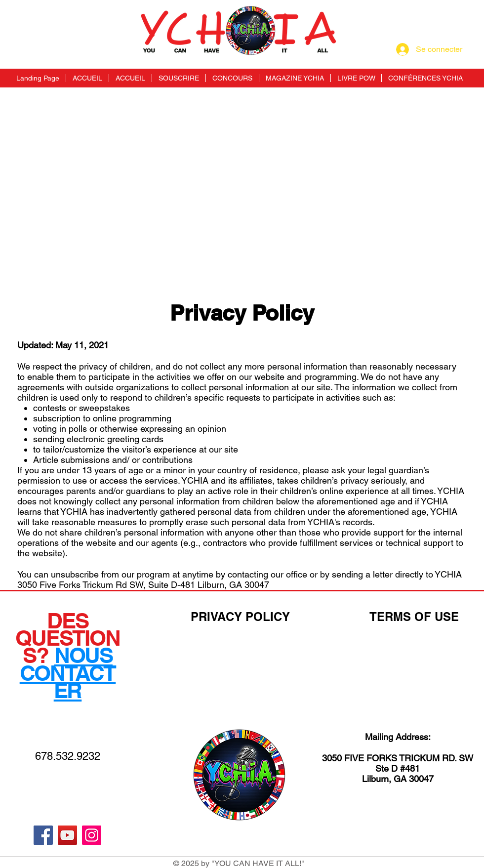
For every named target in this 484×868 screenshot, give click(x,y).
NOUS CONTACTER (68, 672)
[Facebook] (43, 835)
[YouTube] (67, 835)
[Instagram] (92, 835)
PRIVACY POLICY (240, 617)
